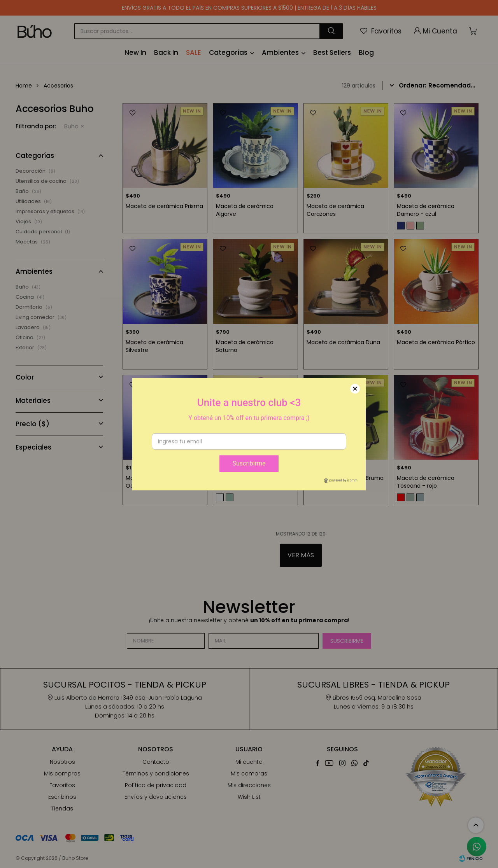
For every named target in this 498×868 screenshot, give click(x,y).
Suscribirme (249, 463)
